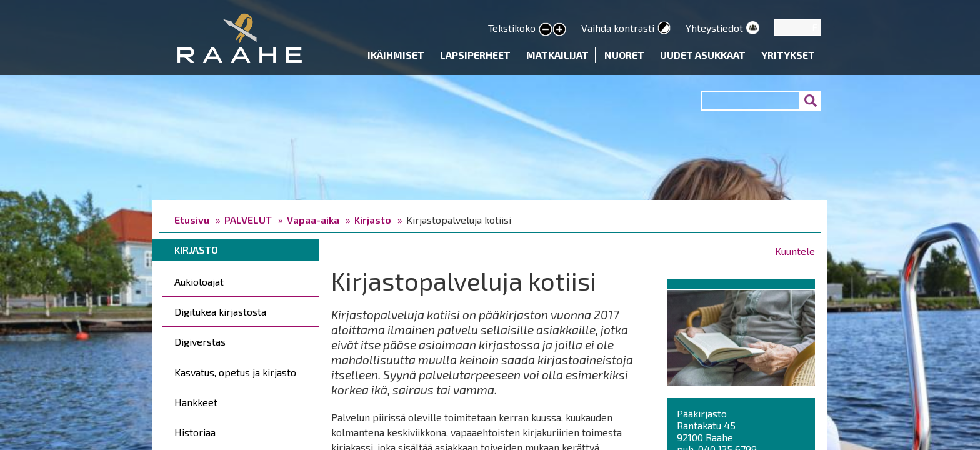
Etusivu (192, 220)
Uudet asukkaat (703, 55)
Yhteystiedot (714, 28)
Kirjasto (373, 220)
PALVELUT (248, 220)
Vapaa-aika (313, 220)
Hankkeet (196, 402)
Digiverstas (200, 342)
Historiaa (195, 432)
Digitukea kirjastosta (220, 312)
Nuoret (624, 55)
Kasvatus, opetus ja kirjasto (235, 372)
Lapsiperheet (475, 55)
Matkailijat (557, 55)
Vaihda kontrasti (618, 28)
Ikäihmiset (396, 55)
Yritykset (788, 55)
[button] (741, 335)
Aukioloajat (199, 282)
